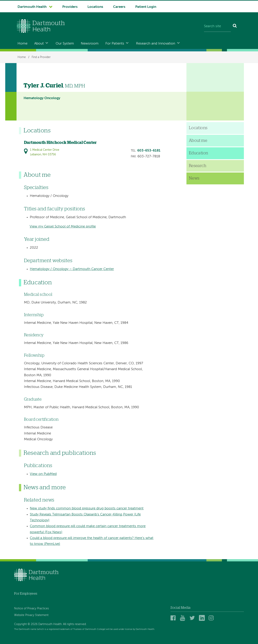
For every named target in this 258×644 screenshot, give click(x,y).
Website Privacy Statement (31, 615)
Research (198, 166)
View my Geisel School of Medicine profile (63, 227)
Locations (95, 7)
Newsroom (90, 44)
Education (199, 153)
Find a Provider (41, 57)
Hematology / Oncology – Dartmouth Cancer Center (72, 269)
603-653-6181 (149, 151)
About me (198, 141)
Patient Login (146, 7)
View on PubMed (43, 474)
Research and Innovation (156, 44)
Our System (65, 44)
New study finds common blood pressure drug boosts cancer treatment (87, 508)
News (194, 178)
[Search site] (217, 27)
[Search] (235, 27)
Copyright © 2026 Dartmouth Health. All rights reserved (50, 624)
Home (22, 44)
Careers (119, 7)
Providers (70, 7)
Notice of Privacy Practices (31, 609)
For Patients (115, 44)
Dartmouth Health (32, 7)
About (39, 44)
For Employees (26, 594)
